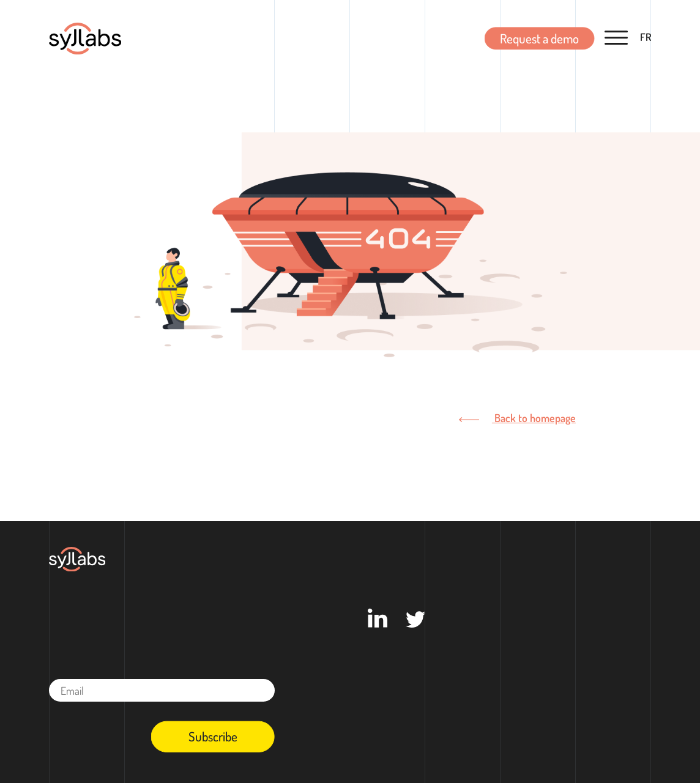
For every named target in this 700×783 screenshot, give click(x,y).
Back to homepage (517, 417)
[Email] (162, 691)
